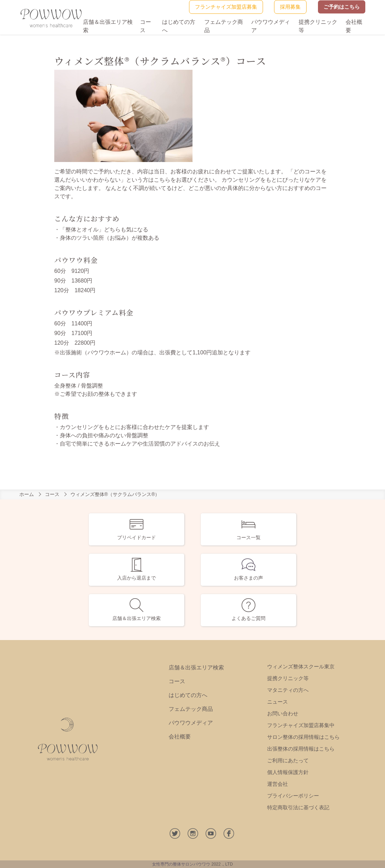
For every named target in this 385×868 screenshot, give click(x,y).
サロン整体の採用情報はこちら (303, 737)
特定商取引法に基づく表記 (298, 807)
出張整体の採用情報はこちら (301, 749)
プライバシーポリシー (293, 796)
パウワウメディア (191, 723)
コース (52, 494)
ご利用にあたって (288, 760)
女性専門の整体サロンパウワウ (181, 864)
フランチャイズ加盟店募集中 (301, 725)
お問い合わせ (283, 713)
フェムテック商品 (191, 709)
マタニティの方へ (288, 690)
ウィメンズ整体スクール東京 (301, 666)
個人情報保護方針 (288, 772)
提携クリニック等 (288, 678)
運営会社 (278, 784)
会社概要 (180, 737)
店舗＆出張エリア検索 (196, 667)
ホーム (27, 494)
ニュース (278, 702)
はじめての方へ (188, 695)
